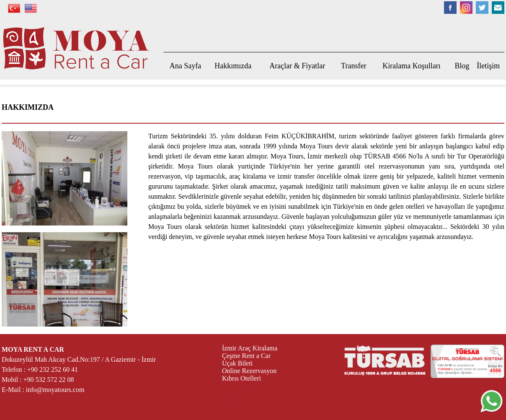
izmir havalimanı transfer (256, 386)
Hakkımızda (233, 66)
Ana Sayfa (185, 66)
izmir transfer (296, 176)
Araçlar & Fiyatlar (297, 66)
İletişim (488, 66)
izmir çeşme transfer (249, 393)
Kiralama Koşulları (411, 66)
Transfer (354, 66)
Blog (462, 66)
